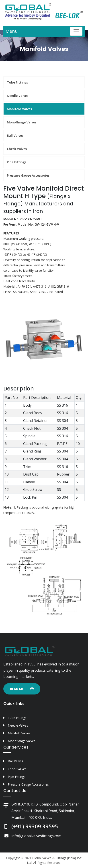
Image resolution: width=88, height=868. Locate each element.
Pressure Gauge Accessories (28, 175)
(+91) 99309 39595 (35, 826)
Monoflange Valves (22, 122)
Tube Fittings (17, 82)
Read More (22, 689)
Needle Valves (18, 96)
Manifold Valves (19, 109)
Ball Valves (15, 136)
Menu (12, 31)
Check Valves (17, 149)
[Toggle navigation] (76, 31)
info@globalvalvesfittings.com (36, 836)
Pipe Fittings (17, 162)
